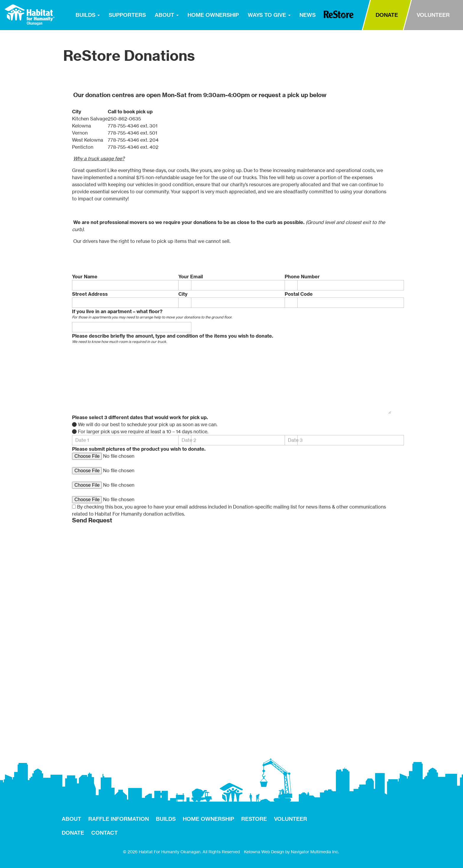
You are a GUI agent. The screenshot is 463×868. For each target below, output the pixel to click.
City (183, 294)
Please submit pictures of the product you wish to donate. (139, 449)
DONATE (387, 15)
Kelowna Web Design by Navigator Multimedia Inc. (291, 852)
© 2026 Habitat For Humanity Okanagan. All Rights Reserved (181, 852)
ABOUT (167, 15)
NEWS (308, 15)
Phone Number (302, 277)
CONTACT (105, 833)
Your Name (85, 277)
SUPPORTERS (127, 15)
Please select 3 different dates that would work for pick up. (140, 417)
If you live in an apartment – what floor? (117, 311)
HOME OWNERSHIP (213, 15)
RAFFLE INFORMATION (119, 819)
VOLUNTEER (433, 15)
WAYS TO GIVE (269, 15)
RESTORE (339, 14)
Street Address (90, 294)
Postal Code (299, 294)
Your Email (191, 277)
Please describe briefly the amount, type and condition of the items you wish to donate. (173, 336)
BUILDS (88, 15)
